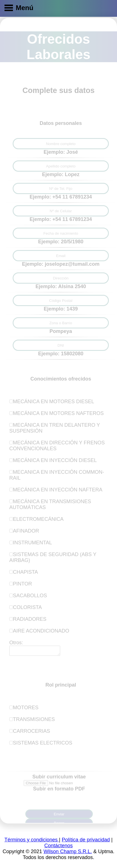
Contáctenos (58, 847)
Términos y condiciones (32, 841)
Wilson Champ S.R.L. (68, 853)
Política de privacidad (86, 841)
